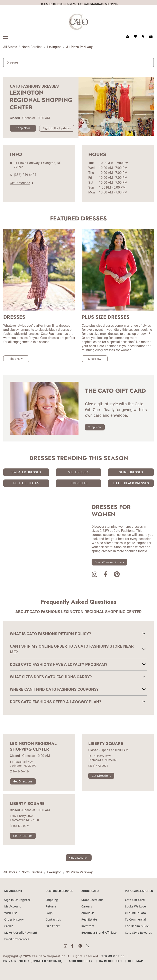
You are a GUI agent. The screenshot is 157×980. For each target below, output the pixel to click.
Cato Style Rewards (138, 933)
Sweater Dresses (26, 472)
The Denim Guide (137, 926)
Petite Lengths (26, 483)
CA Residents (110, 961)
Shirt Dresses (131, 472)
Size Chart (53, 926)
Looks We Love (135, 906)
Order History (14, 919)
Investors (88, 926)
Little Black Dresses (131, 483)
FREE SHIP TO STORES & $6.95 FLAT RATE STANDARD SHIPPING (79, 4)
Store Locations (92, 900)
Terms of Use (113, 956)
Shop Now (23, 128)
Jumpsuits (79, 483)
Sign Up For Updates (57, 128)
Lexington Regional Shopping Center (33, 746)
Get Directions (21, 183)
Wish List (11, 913)
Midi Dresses (78, 472)
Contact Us (53, 919)
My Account (13, 906)
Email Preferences (17, 939)
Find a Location (79, 858)
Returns (51, 906)
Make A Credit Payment (21, 933)
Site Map (136, 961)
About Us (88, 913)
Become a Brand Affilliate (99, 933)
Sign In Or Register (17, 900)
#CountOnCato (135, 913)
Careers (87, 906)
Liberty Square (106, 744)
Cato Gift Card (135, 900)
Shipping (52, 900)
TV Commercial (135, 919)
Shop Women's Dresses (109, 562)
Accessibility (81, 961)
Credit (9, 926)
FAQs (49, 913)
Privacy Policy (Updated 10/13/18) (33, 961)
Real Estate (89, 919)
